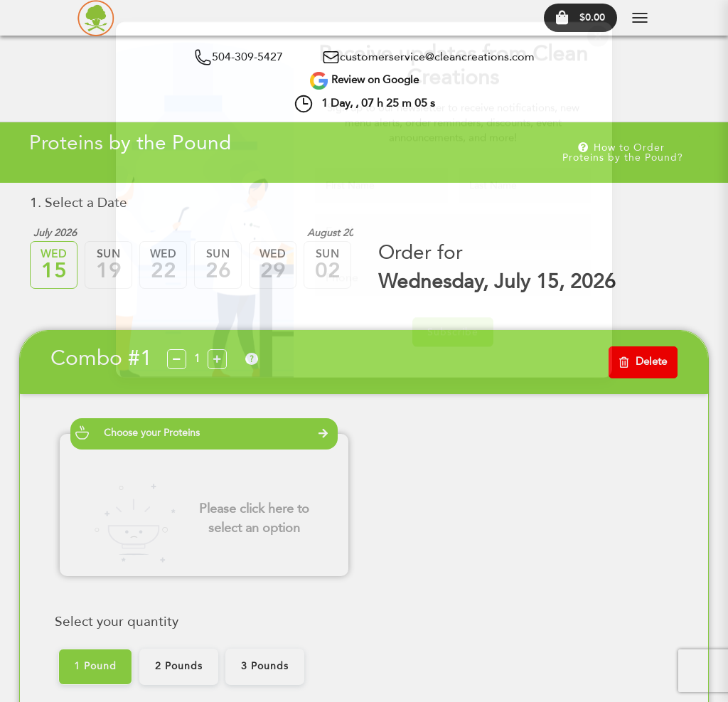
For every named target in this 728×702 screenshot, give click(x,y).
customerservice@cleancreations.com (437, 58)
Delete (643, 362)
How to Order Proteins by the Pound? (623, 153)
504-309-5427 (247, 58)
